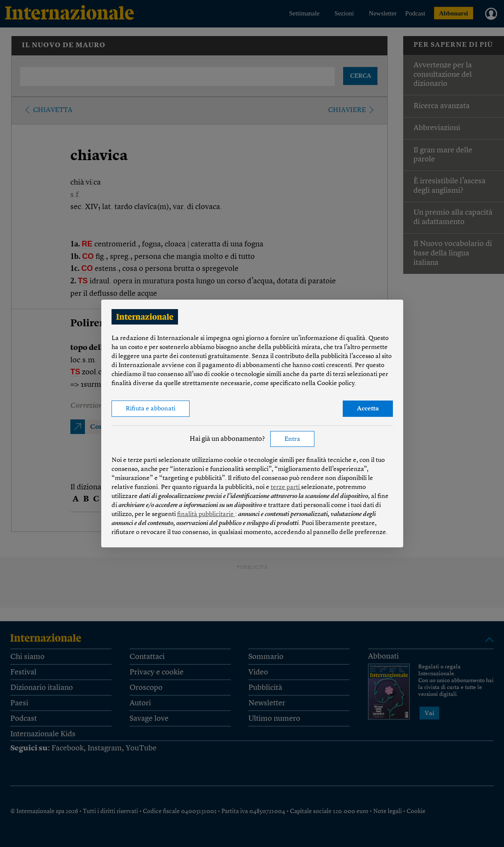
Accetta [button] (368, 409)
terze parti (286, 487)
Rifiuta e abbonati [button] (151, 409)
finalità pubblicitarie (206, 515)
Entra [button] (292, 439)
